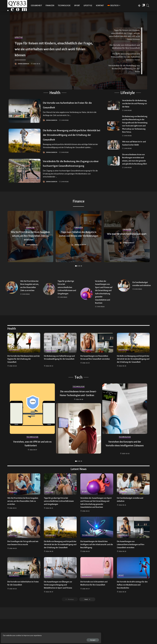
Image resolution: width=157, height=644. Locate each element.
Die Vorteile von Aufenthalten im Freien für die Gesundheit (68, 105)
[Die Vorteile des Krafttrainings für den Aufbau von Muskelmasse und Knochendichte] (133, 589)
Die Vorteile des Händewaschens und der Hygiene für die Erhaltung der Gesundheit (22, 371)
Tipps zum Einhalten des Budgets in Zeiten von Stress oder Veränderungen (79, 245)
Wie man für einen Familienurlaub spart (125, 245)
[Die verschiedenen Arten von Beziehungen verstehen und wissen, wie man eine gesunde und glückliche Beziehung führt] (114, 169)
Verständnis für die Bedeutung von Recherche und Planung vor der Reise (134, 103)
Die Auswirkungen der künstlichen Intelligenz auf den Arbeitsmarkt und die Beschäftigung (96, 563)
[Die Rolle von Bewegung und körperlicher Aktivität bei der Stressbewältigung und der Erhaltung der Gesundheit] (25, 143)
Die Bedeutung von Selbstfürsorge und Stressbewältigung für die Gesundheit (60, 371)
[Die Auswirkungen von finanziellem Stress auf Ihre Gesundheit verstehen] (97, 355)
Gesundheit (14, 362)
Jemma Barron (24, 67)
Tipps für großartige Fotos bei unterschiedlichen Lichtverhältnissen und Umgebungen (67, 296)
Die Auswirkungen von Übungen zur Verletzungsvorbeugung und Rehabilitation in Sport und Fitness (60, 606)
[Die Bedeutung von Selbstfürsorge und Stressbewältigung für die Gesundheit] (60, 355)
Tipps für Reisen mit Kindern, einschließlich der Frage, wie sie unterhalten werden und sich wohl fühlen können (51, 48)
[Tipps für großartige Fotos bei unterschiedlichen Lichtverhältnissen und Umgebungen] (49, 298)
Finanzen (30, 235)
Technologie (32, 452)
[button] (76, 275)
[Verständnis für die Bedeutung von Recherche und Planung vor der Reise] (114, 105)
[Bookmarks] (143, 6)
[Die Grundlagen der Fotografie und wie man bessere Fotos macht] (24, 546)
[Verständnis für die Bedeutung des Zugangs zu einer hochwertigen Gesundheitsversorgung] (25, 178)
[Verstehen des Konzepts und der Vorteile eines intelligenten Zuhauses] (125, 424)
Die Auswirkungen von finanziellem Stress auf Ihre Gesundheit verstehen (96, 371)
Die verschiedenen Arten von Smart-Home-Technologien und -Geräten (78, 410)
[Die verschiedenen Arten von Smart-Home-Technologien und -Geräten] (79, 448)
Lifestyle (19, 34)
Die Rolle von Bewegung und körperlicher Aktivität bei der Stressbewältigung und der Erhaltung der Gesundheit (72, 137)
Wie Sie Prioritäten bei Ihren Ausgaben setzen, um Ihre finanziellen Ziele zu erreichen (30, 243)
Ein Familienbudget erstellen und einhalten (141, 293)
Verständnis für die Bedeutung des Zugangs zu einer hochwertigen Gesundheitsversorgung (69, 170)
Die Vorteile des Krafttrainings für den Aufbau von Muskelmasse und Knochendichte (132, 606)
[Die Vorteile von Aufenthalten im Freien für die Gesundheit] (25, 111)
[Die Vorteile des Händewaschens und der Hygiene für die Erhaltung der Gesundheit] (24, 355)
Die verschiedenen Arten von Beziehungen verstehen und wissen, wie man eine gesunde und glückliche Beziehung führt (135, 167)
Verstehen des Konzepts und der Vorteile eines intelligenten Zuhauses (125, 461)
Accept (30, 639)
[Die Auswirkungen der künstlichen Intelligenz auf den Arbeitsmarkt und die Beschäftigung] (97, 546)
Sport (85, 507)
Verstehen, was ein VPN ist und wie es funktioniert (32, 459)
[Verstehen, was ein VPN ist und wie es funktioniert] (32, 424)
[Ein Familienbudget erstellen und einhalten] (124, 295)
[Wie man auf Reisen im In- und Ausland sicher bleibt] (114, 151)
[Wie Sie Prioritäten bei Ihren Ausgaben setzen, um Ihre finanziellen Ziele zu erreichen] (12, 298)
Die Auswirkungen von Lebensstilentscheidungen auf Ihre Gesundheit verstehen (132, 563)
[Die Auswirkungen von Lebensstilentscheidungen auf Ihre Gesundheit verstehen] (133, 546)
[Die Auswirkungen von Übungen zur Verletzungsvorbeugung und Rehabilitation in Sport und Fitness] (60, 589)
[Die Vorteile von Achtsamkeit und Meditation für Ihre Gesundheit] (97, 589)
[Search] (148, 6)
